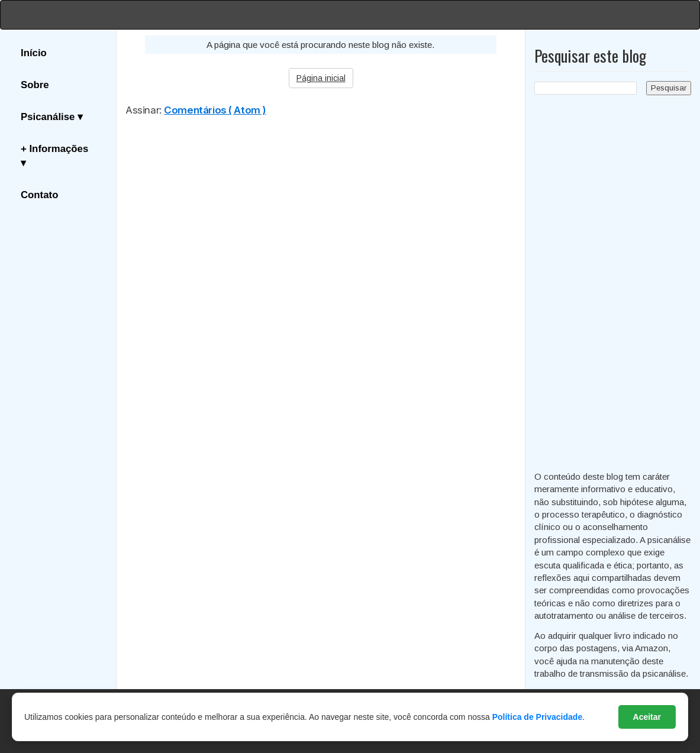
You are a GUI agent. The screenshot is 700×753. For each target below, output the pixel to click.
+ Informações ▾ (54, 156)
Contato (39, 195)
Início (34, 53)
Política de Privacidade (538, 717)
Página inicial (321, 78)
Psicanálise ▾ (52, 117)
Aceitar (647, 717)
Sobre (35, 85)
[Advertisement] (617, 282)
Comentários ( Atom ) (215, 110)
